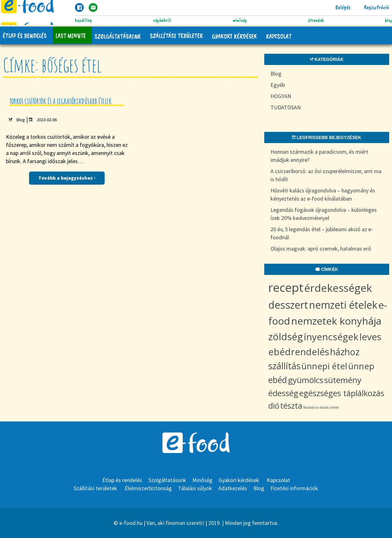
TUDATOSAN (286, 107)
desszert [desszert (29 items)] (288, 305)
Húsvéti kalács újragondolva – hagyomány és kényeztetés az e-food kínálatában (323, 194)
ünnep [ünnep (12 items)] (361, 366)
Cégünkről (162, 20)
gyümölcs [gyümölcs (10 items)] (306, 380)
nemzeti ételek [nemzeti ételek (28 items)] (343, 305)
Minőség (240, 20)
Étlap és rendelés (25, 35)
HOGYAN (281, 96)
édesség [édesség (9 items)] (283, 393)
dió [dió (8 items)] (274, 406)
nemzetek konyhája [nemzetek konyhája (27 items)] (336, 321)
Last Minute (71, 35)
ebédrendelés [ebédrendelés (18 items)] (299, 352)
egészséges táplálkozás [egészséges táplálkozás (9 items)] (342, 393)
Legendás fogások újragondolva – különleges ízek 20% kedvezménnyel (324, 214)
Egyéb (278, 85)
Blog (388, 20)
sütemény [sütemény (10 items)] (343, 380)
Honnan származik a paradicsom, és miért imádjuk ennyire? (319, 156)
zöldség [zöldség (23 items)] (285, 336)
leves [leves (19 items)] (370, 337)
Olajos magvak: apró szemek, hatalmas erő (321, 249)
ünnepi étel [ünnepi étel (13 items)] (324, 366)
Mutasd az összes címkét (321, 407)
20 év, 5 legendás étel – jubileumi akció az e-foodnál (322, 233)
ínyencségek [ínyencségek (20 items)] (331, 337)
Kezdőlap (83, 20)
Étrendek (316, 20)
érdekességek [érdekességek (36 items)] (338, 288)
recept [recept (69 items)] (286, 287)
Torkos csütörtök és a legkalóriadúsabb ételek (60, 101)
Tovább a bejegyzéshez (67, 178)
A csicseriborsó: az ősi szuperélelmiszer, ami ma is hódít (326, 175)
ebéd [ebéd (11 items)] (278, 380)
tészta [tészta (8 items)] (291, 406)
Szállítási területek (178, 35)
